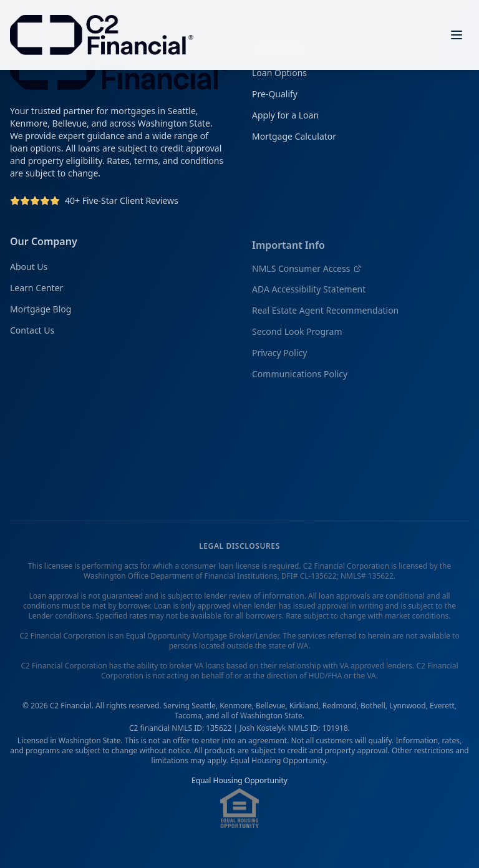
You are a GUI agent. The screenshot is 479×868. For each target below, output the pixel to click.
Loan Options (279, 75)
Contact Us (32, 335)
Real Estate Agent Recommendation (325, 315)
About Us (29, 271)
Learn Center (36, 292)
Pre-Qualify (275, 96)
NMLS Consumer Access (307, 273)
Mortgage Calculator (294, 139)
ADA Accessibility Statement (309, 294)
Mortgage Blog (41, 313)
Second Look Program (297, 336)
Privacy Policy (279, 358)
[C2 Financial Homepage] (102, 34)
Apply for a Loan (285, 118)
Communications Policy (300, 379)
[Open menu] (457, 34)
